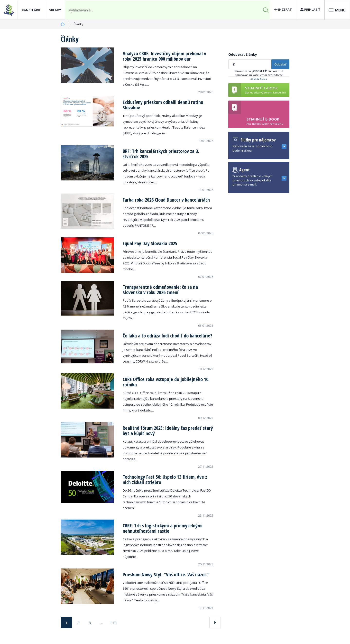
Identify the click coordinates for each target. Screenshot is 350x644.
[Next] (215, 623)
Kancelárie (31, 10)
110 (113, 623)
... (102, 623)
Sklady (55, 10)
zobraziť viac (259, 79)
